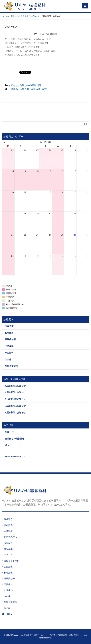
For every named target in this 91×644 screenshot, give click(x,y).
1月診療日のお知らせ (15, 412)
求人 (7, 445)
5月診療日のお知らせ (15, 386)
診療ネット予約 (12, 561)
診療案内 (8, 525)
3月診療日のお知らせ (15, 399)
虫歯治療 (9, 326)
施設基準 (8, 549)
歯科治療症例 (11, 366)
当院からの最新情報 (30, 85)
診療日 (46, 89)
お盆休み (13, 89)
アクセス (8, 555)
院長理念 (8, 519)
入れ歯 (8, 360)
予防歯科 (9, 346)
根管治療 (9, 333)
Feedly (7, 614)
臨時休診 (36, 89)
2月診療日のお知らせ (15, 406)
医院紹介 (8, 543)
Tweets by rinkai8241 (14, 457)
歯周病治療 (10, 339)
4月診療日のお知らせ (15, 392)
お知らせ (13, 85)
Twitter (7, 608)
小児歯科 (9, 353)
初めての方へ (10, 537)
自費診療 (8, 531)
